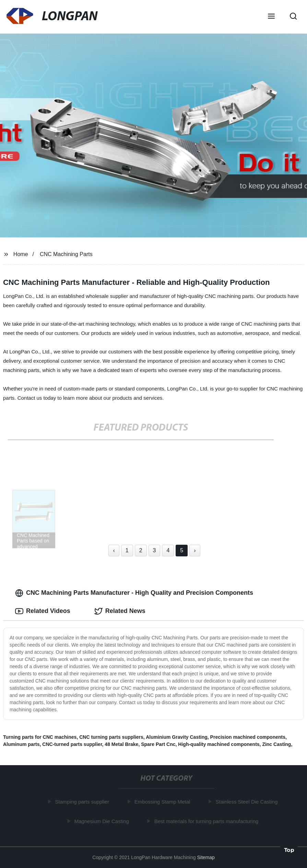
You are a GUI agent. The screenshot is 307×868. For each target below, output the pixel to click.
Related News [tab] (120, 611)
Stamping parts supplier (83, 802)
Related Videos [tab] (43, 611)
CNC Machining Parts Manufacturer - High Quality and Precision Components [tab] (134, 593)
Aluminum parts (21, 744)
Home (21, 254)
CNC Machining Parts (66, 254)
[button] (271, 17)
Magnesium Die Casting (102, 821)
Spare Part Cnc (158, 744)
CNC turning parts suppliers (111, 737)
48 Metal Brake (121, 744)
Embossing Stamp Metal (163, 802)
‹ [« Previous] (114, 550)
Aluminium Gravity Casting (177, 737)
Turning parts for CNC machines (40, 737)
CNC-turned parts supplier (72, 744)
